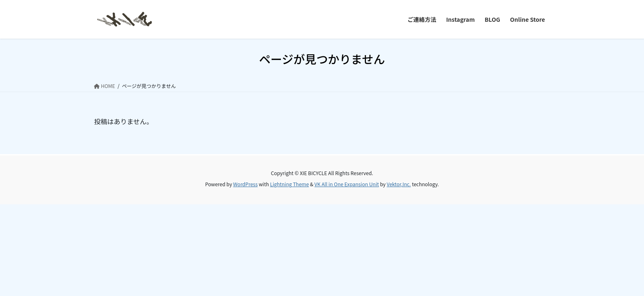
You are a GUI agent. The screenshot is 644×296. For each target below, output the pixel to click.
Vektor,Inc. (399, 184)
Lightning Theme (289, 184)
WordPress (246, 184)
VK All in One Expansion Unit (347, 184)
